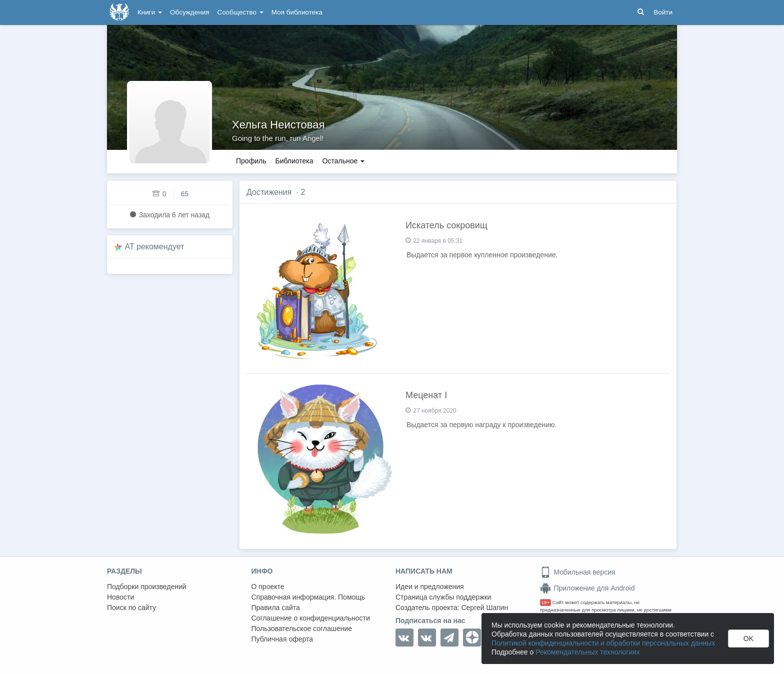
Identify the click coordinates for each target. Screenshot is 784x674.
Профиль (251, 161)
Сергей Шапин (484, 608)
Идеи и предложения (430, 587)
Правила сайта (276, 608)
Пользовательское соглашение (302, 629)
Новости (120, 597)
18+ (546, 602)
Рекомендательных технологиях (588, 652)
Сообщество (240, 12)
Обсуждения (189, 12)
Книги (150, 12)
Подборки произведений (147, 587)
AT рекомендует (155, 247)
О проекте (268, 587)
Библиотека (294, 161)
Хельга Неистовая (278, 125)
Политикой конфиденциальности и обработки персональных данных (603, 643)
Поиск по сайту (131, 608)
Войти (663, 12)
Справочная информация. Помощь (308, 597)
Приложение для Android (587, 588)
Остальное (344, 161)
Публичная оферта (282, 639)
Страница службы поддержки (443, 597)
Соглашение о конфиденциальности (311, 618)
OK (748, 639)
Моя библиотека (297, 12)
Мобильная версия (578, 572)
